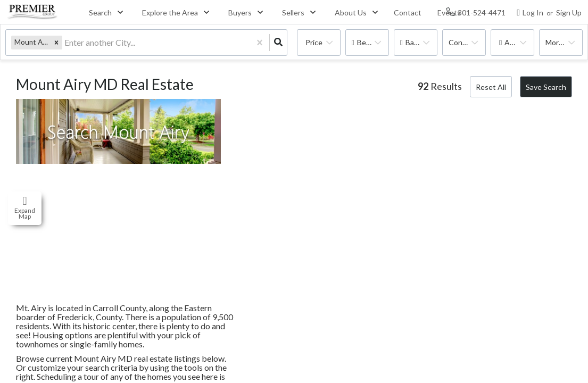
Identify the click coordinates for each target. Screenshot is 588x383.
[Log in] (530, 12)
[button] (56, 42)
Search (100, 13)
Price (314, 42)
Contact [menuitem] (408, 13)
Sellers (293, 13)
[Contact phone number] (482, 12)
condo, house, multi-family (467, 42)
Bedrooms (373, 42)
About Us (351, 13)
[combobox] (65, 43)
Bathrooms (421, 42)
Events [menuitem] (449, 13)
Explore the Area (170, 13)
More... (557, 42)
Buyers (240, 13)
